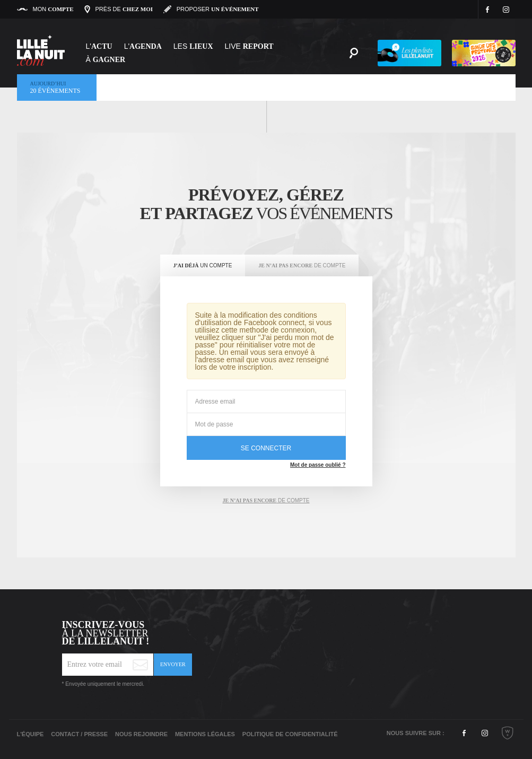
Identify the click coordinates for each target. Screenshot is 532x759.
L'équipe (30, 734)
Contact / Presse (79, 734)
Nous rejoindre (141, 734)
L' (99, 46)
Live (249, 46)
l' (143, 46)
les (193, 46)
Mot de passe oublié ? (318, 465)
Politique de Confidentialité (290, 734)
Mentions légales (205, 734)
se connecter (266, 448)
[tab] (203, 266)
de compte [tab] (266, 500)
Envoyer (173, 664)
